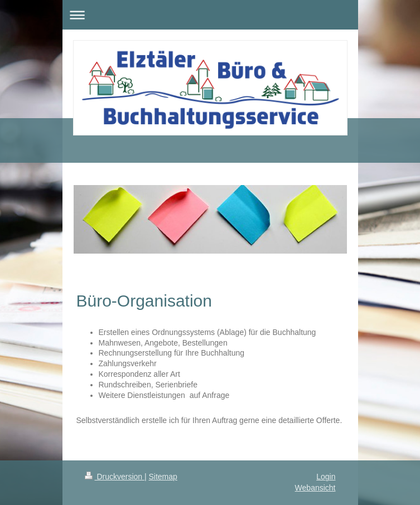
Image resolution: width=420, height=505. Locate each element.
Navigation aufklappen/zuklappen (210, 15)
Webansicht (315, 488)
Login (326, 477)
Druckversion (115, 477)
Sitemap (163, 477)
